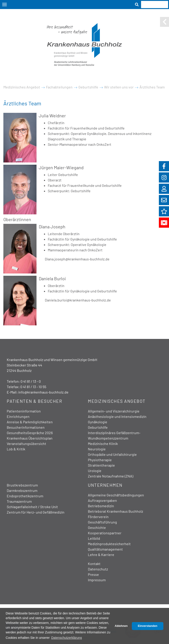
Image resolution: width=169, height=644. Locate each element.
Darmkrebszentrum (22, 490)
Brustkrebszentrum (22, 485)
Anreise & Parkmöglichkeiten (30, 422)
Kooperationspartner (105, 533)
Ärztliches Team (152, 87)
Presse (93, 574)
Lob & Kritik (16, 449)
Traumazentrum (19, 501)
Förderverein (98, 517)
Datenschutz (98, 569)
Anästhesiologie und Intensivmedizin (117, 416)
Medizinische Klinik (103, 444)
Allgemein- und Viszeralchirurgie (114, 411)
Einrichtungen (18, 416)
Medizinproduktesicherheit (109, 544)
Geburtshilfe (88, 87)
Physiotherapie (100, 460)
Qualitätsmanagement (105, 549)
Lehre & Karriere (101, 555)
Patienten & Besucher (34, 401)
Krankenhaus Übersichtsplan (30, 438)
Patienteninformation (24, 411)
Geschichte (97, 527)
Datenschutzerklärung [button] (66, 638)
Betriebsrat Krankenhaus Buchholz (115, 511)
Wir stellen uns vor (119, 87)
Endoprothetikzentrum (25, 496)
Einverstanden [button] (147, 626)
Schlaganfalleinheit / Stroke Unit (32, 507)
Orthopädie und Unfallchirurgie (112, 454)
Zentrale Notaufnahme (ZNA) (111, 476)
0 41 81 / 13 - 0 (31, 381)
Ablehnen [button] (121, 626)
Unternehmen (105, 485)
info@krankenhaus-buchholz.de (43, 392)
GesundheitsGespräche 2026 (30, 433)
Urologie (95, 471)
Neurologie (97, 449)
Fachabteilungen (59, 87)
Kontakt (94, 564)
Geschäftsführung (102, 522)
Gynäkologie (98, 422)
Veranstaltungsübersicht (26, 444)
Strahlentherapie (101, 465)
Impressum (97, 580)
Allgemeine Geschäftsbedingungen (116, 495)
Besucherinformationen (26, 427)
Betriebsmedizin (101, 506)
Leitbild (94, 538)
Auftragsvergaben (102, 500)
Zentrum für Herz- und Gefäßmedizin (36, 512)
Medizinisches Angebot (22, 87)
